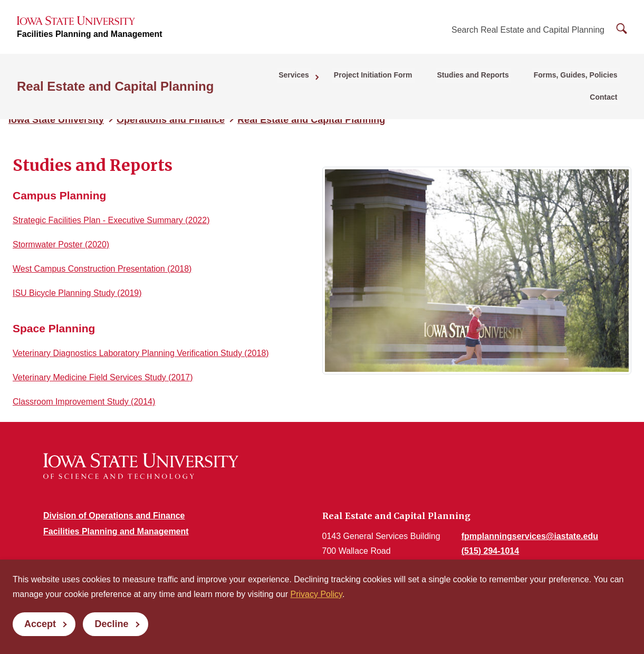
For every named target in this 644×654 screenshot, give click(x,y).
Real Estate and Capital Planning (115, 80)
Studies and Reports (430, 80)
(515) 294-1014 (490, 551)
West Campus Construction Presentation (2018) (102, 269)
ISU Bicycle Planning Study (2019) (77, 293)
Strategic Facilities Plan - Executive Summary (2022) (111, 220)
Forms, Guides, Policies (529, 80)
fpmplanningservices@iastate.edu (530, 536)
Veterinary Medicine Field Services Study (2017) (103, 377)
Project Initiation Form (334, 80)
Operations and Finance (171, 120)
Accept (40, 624)
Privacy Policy (316, 594)
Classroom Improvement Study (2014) (84, 402)
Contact (606, 80)
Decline (111, 624)
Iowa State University (56, 120)
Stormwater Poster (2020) (61, 244)
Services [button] (259, 80)
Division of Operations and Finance (114, 516)
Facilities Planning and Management (90, 37)
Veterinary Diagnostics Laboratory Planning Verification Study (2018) (141, 353)
